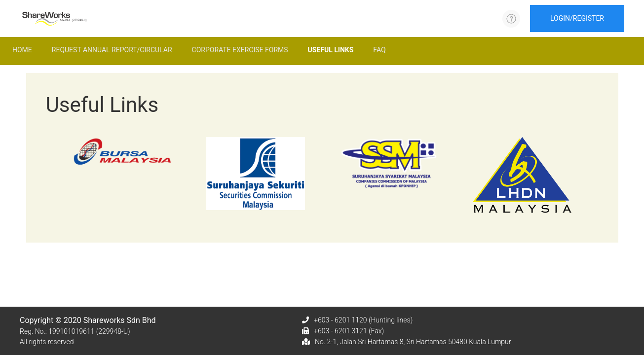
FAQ (379, 50)
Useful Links (331, 50)
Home (22, 50)
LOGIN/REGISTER (577, 18)
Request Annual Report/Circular (112, 50)
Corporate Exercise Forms (240, 50)
